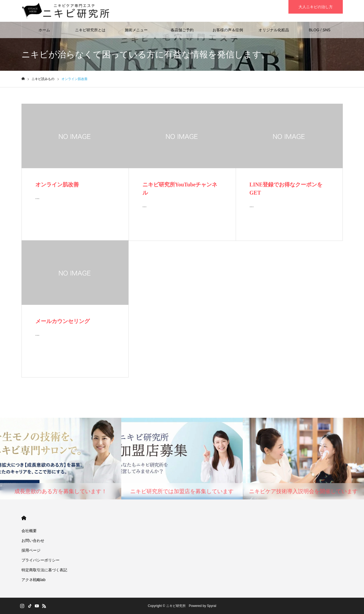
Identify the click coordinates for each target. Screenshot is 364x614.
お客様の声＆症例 (228, 30)
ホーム (44, 30)
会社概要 (29, 531)
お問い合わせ (33, 541)
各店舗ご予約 (182, 30)
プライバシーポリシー (41, 560)
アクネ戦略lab (34, 580)
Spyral (211, 606)
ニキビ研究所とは (90, 30)
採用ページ (31, 550)
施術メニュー (136, 30)
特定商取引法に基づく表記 (44, 570)
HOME (24, 518)
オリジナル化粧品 (274, 30)
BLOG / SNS (320, 30)
